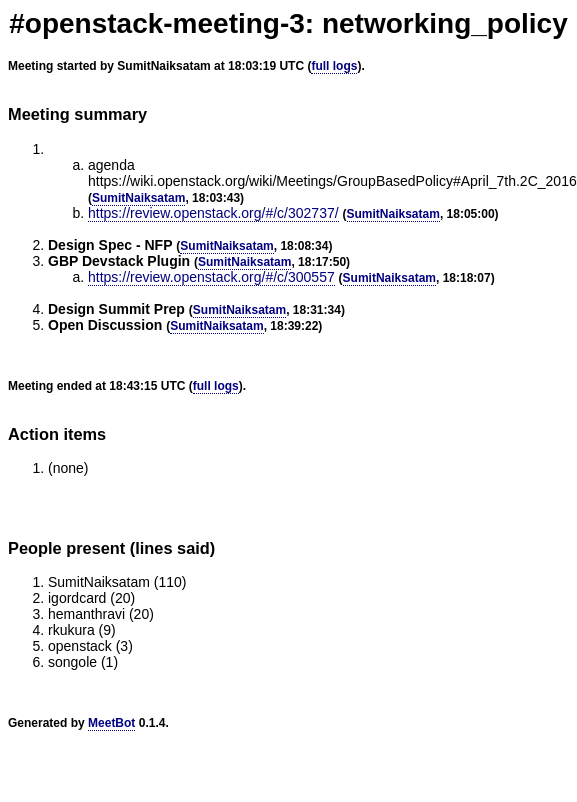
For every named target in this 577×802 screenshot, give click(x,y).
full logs (334, 66)
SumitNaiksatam (138, 198)
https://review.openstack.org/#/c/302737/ (213, 213)
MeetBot (111, 723)
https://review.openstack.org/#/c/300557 (211, 277)
